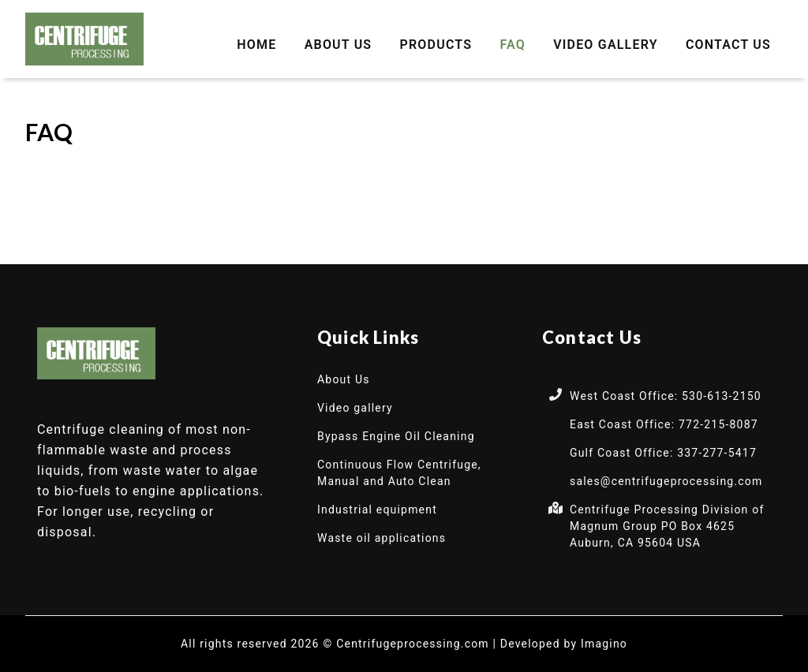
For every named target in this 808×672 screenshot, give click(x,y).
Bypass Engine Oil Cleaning (396, 436)
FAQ (512, 45)
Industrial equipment (377, 510)
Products (436, 45)
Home (256, 45)
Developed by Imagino (564, 644)
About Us (339, 45)
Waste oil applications (382, 538)
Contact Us (728, 45)
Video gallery (606, 45)
